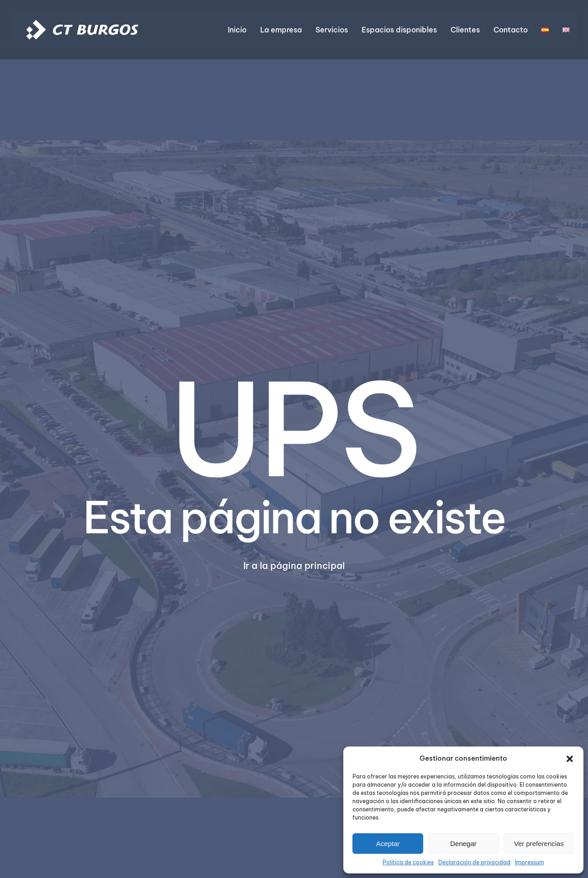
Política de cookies (408, 862)
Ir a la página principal (294, 565)
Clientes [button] (465, 30)
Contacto (511, 30)
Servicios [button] (332, 30)
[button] (570, 758)
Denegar (463, 844)
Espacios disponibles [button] (399, 30)
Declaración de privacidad (474, 862)
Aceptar (388, 844)
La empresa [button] (281, 30)
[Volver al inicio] (82, 30)
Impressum (530, 862)
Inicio (237, 30)
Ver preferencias (539, 844)
